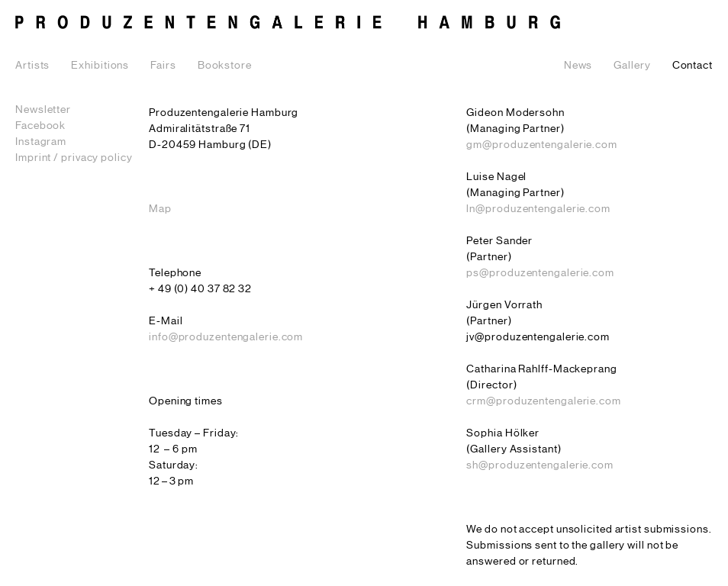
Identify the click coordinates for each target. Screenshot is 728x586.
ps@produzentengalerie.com (540, 273)
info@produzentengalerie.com (226, 337)
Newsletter (43, 110)
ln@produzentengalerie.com (538, 209)
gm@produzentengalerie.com (542, 145)
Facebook (40, 126)
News (578, 66)
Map (160, 209)
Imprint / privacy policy (74, 158)
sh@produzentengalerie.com (540, 465)
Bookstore (225, 66)
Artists (32, 66)
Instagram (41, 142)
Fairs (163, 66)
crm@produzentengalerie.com (543, 401)
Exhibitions (100, 66)
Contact (693, 66)
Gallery (632, 66)
